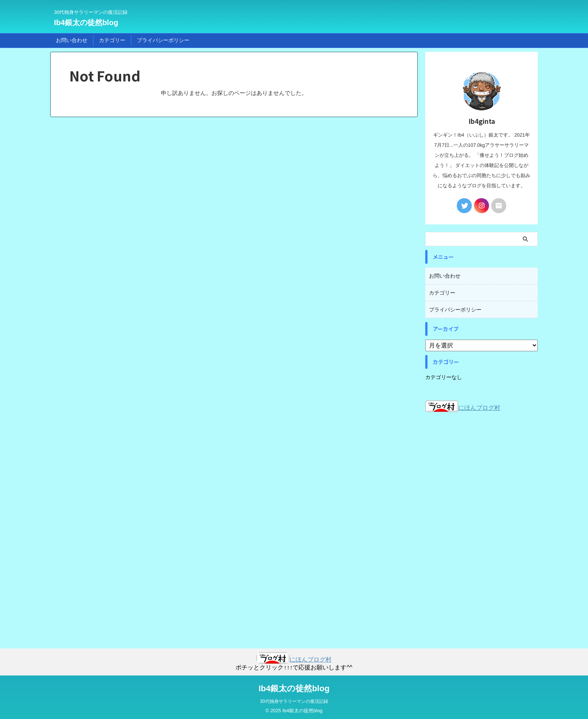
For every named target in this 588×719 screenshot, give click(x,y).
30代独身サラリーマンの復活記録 (294, 699)
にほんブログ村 (463, 405)
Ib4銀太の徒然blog (86, 23)
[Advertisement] (481, 522)
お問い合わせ (72, 40)
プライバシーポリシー (163, 40)
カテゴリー (112, 40)
